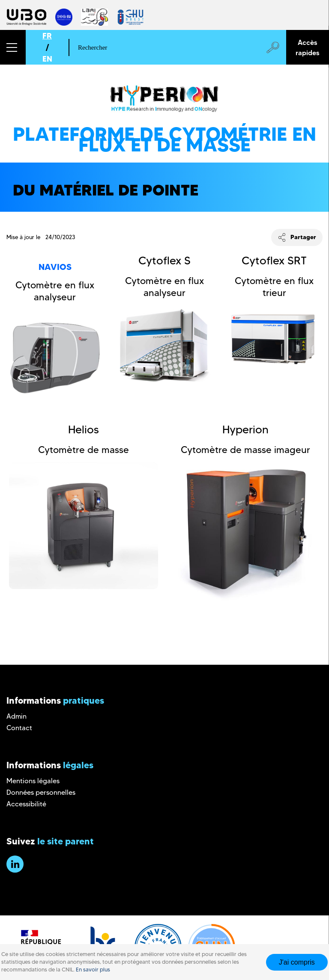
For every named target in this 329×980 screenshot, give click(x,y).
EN (47, 59)
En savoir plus (93, 970)
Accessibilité (26, 804)
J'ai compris (297, 962)
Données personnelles (41, 792)
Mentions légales (33, 781)
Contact (19, 728)
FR (47, 36)
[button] (13, 47)
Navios (55, 267)
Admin (16, 716)
